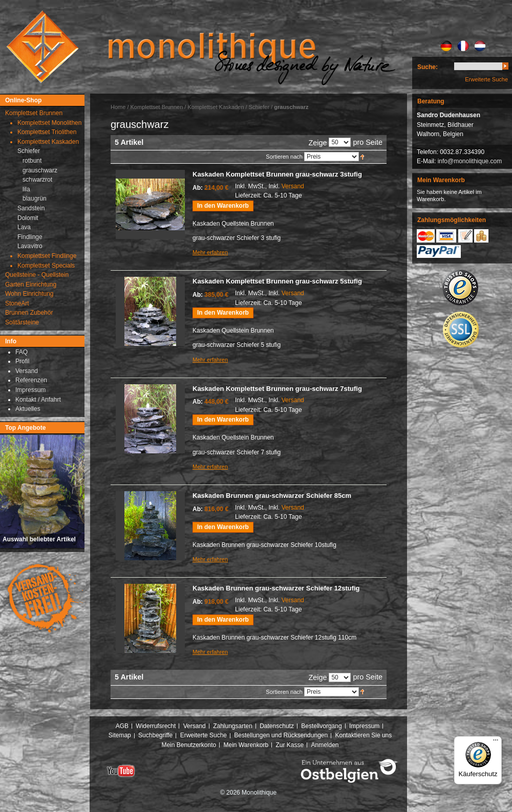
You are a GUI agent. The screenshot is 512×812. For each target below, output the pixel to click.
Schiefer (259, 107)
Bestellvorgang (321, 726)
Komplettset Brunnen (157, 107)
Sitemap (120, 735)
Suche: (428, 67)
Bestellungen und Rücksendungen (281, 735)
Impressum (364, 726)
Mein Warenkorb (246, 745)
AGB (122, 726)
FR (463, 46)
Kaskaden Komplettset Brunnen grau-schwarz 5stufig (277, 281)
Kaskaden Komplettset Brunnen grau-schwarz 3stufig (277, 174)
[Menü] (496, 742)
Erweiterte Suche (486, 79)
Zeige (317, 143)
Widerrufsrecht (156, 726)
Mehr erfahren (210, 252)
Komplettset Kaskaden (216, 107)
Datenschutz (277, 726)
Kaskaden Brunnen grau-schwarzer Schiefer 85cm (272, 496)
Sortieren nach (284, 157)
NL (480, 46)
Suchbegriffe (155, 735)
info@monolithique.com (470, 161)
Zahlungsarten (233, 726)
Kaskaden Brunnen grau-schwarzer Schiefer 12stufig (276, 588)
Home (118, 107)
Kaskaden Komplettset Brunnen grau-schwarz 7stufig (277, 389)
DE (446, 46)
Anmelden (325, 745)
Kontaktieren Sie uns (364, 735)
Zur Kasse (290, 745)
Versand (293, 186)
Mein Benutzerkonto (189, 745)
